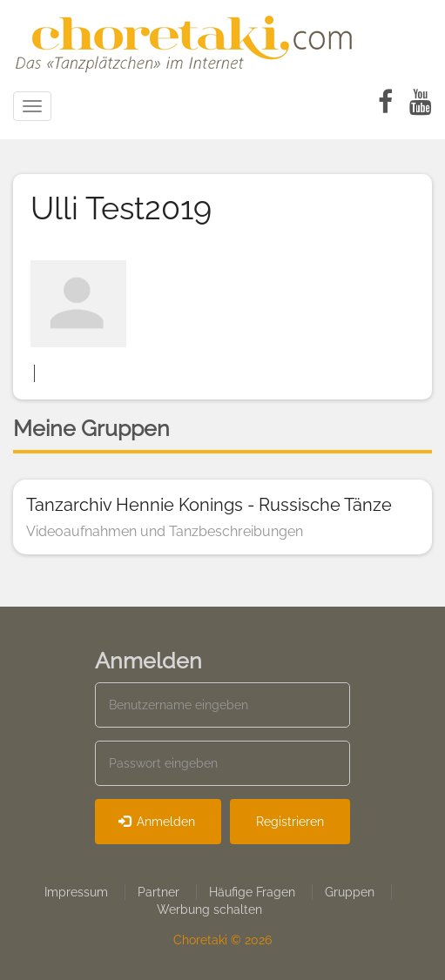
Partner (158, 892)
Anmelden (157, 822)
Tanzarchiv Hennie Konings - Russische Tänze (209, 505)
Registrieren (290, 822)
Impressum (76, 892)
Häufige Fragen (252, 892)
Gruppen (350, 892)
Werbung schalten (209, 910)
